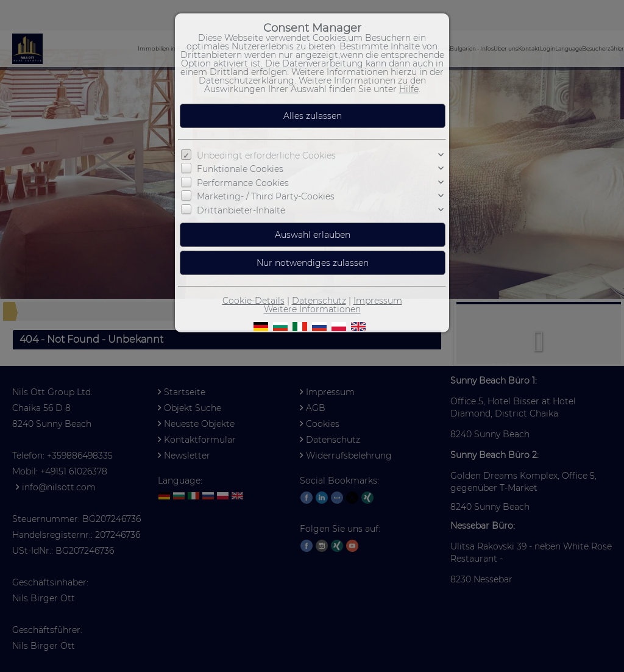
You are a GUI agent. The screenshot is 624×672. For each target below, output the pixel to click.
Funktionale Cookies (240, 169)
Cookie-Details (253, 301)
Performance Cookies (243, 183)
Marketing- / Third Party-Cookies (266, 196)
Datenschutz (319, 301)
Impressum (378, 301)
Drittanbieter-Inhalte (241, 210)
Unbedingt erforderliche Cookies (266, 155)
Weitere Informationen (312, 309)
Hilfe (409, 89)
